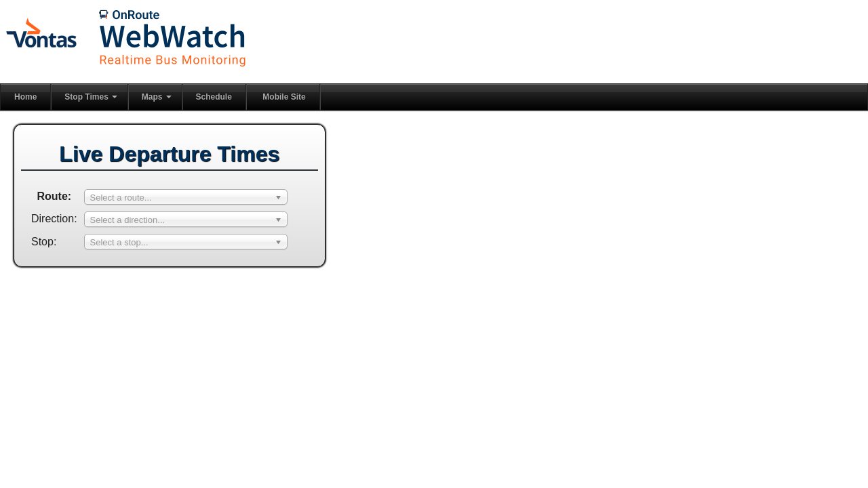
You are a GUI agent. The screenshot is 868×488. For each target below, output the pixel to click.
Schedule (214, 97)
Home (25, 97)
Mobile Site (284, 97)
